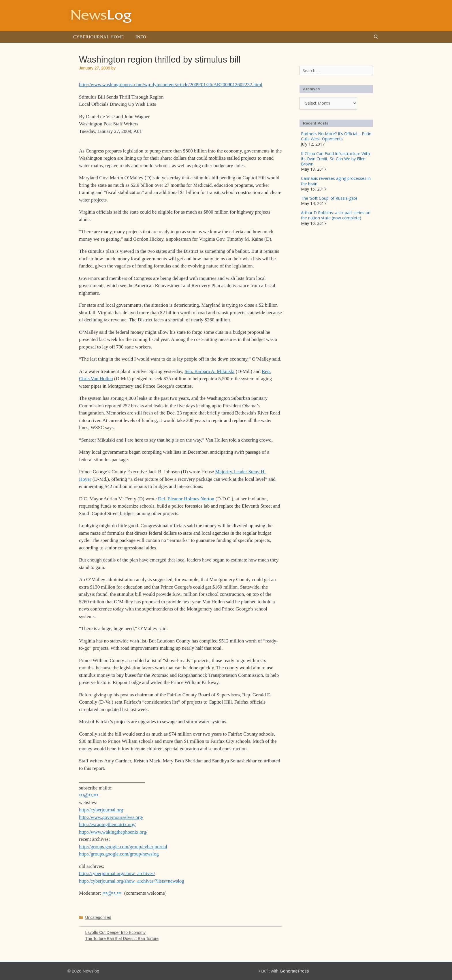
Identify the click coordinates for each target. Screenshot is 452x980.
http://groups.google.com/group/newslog (119, 854)
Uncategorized (98, 917)
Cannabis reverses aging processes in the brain (336, 181)
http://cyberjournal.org (101, 810)
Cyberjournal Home (99, 37)
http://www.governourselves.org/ (111, 817)
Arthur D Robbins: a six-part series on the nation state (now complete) (336, 215)
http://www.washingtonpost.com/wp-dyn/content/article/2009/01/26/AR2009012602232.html (171, 85)
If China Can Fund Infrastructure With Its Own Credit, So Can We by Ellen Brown (335, 159)
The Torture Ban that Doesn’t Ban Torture (122, 938)
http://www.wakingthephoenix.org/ (113, 832)
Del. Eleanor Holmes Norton (186, 499)
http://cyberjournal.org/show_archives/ (117, 873)
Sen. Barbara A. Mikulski (209, 371)
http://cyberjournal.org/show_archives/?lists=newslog (132, 881)
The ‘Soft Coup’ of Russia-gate (329, 198)
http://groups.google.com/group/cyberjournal (123, 847)
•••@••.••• (89, 795)
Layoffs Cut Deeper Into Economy (115, 932)
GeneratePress (294, 971)
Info (141, 37)
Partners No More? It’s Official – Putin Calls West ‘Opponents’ (336, 136)
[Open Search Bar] (376, 37)
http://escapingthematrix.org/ (107, 824)
